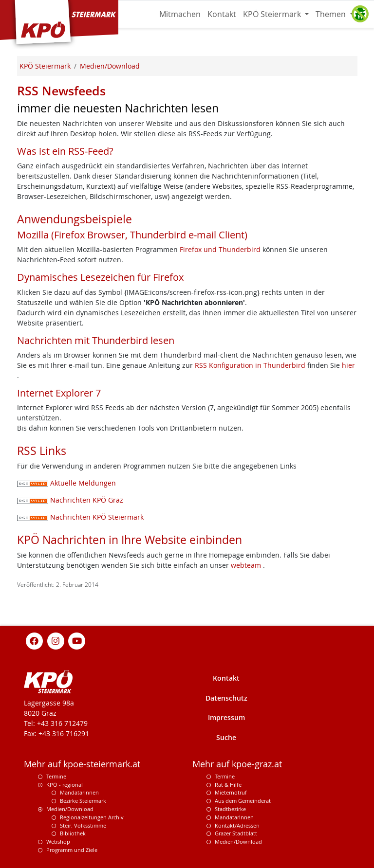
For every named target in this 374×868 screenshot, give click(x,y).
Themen (332, 14)
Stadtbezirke (230, 809)
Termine (56, 776)
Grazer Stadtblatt (236, 833)
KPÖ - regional (65, 785)
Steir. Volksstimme (83, 825)
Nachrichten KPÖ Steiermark (80, 517)
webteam (246, 565)
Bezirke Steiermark (83, 801)
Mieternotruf (231, 792)
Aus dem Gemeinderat (243, 801)
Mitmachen (180, 14)
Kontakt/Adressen (237, 825)
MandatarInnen (234, 817)
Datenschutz (226, 698)
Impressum (226, 717)
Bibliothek (73, 833)
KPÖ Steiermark (273, 14)
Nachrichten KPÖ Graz (70, 500)
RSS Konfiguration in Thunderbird (251, 365)
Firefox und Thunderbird (221, 249)
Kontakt (222, 14)
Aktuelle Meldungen (66, 483)
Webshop (58, 841)
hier (348, 365)
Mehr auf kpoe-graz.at (237, 764)
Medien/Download (70, 809)
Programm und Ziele (72, 850)
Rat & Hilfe (228, 785)
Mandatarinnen (79, 792)
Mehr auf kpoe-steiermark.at (82, 764)
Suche (226, 737)
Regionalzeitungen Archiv (92, 817)
